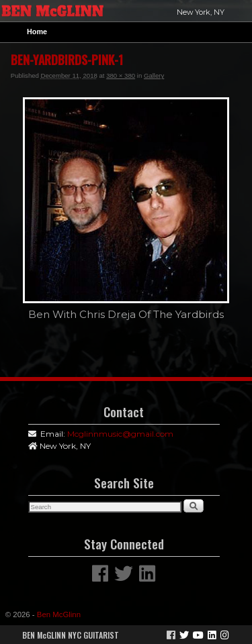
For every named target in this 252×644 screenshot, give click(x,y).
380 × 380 (121, 75)
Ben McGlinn (59, 614)
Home (37, 32)
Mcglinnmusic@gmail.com (120, 434)
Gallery (154, 75)
